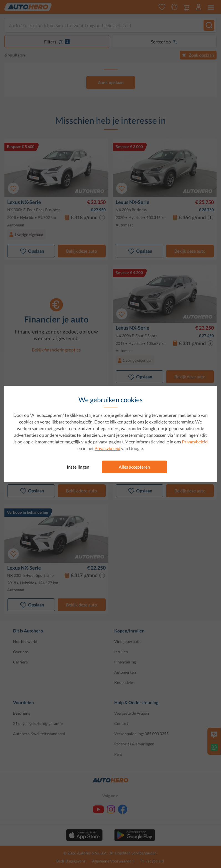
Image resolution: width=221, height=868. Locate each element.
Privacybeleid (195, 442)
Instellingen (78, 467)
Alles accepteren (134, 467)
